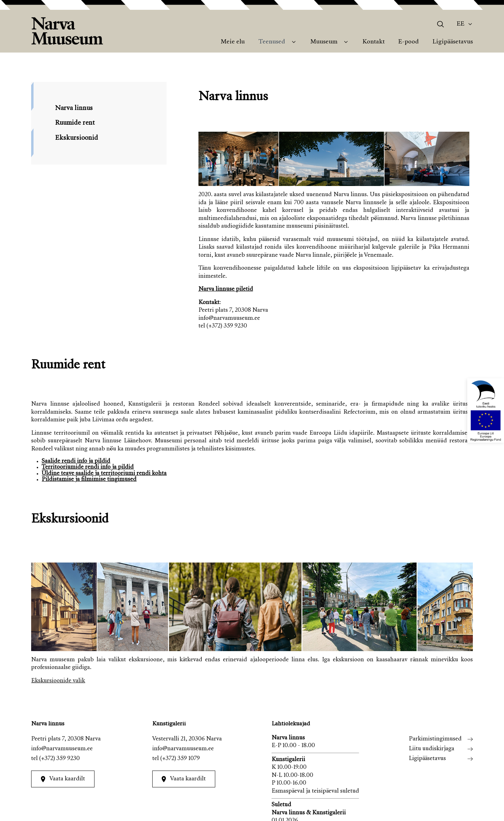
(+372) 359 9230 (59, 759)
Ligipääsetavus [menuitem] (453, 42)
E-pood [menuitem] (408, 42)
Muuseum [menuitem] (324, 42)
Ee (461, 24)
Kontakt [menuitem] (374, 42)
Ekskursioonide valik (58, 681)
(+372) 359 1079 (180, 759)
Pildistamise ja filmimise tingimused (89, 480)
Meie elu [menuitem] (233, 42)
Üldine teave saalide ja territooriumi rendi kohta (104, 474)
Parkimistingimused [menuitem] (435, 739)
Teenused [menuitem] (272, 42)
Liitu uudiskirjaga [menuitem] (432, 749)
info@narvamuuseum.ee (62, 749)
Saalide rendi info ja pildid (76, 461)
